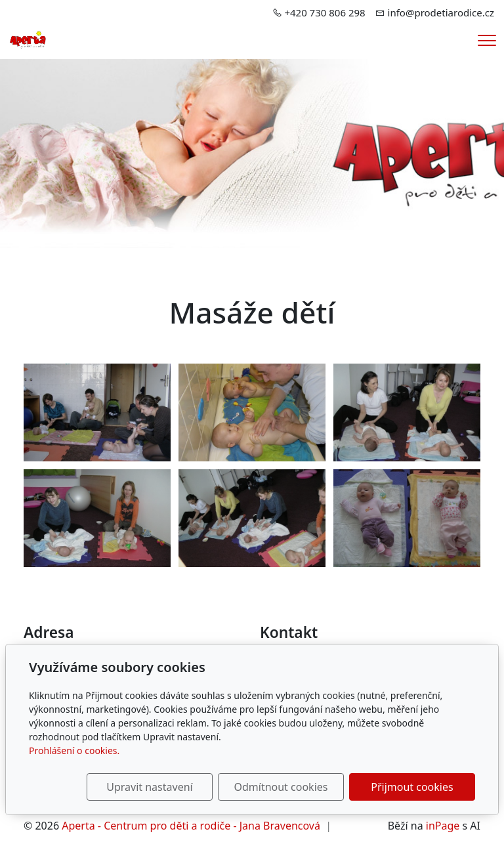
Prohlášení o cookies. (74, 750)
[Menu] (487, 40)
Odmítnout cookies (281, 787)
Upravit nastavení (149, 787)
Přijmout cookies (412, 787)
